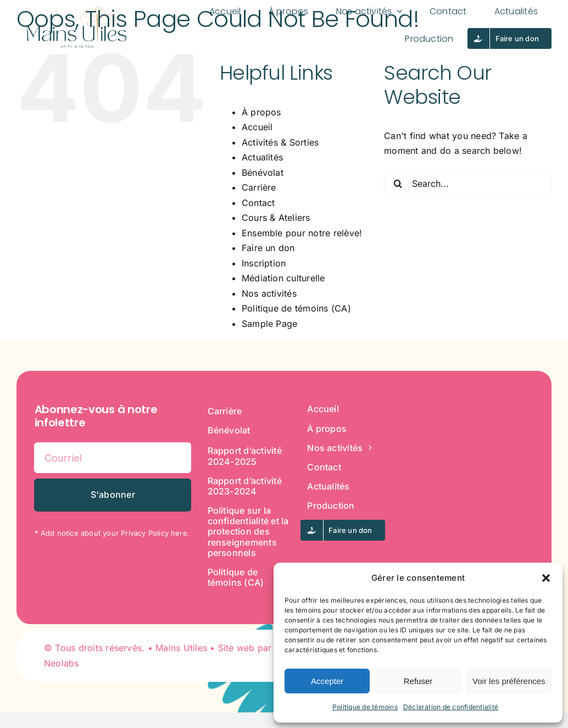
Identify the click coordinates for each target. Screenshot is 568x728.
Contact (258, 203)
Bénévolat (263, 173)
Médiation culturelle (283, 278)
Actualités (262, 157)
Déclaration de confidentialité (451, 707)
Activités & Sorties (280, 142)
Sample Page (270, 324)
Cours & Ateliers (276, 218)
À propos (261, 112)
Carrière (259, 187)
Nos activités (269, 293)
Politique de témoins (365, 707)
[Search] (398, 184)
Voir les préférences (509, 681)
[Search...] (468, 184)
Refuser (418, 681)
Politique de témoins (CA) (296, 308)
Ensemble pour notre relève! (302, 233)
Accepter (327, 681)
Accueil (257, 127)
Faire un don (268, 248)
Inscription (264, 263)
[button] (546, 578)
